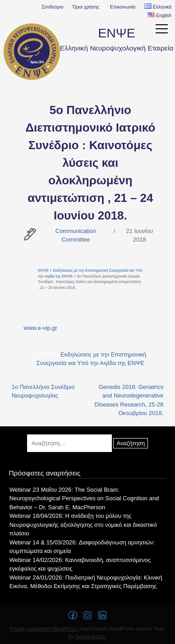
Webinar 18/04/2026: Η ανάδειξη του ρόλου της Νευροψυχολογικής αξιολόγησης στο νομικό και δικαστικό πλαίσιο (83, 525)
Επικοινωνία (123, 7)
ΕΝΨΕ (116, 33)
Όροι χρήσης (86, 7)
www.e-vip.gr (41, 328)
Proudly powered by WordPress (44, 629)
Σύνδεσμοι (52, 7)
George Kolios (90, 636)
